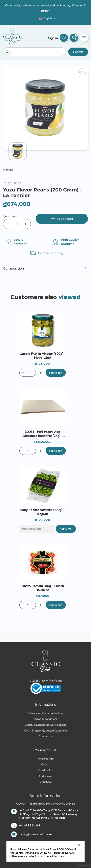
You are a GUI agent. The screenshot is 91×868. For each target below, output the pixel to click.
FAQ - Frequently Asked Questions (46, 730)
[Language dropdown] (48, 18)
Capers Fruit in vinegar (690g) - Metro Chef (43, 356)
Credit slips (46, 770)
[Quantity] (17, 224)
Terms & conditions (45, 719)
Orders (46, 764)
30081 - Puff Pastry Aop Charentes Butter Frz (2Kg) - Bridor (43, 434)
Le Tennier (12, 183)
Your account (46, 750)
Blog (36, 19)
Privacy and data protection (45, 713)
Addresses (45, 776)
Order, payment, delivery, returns (45, 725)
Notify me (66, 529)
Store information (46, 796)
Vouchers (46, 782)
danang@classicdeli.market (36, 834)
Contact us (45, 736)
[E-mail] (37, 529)
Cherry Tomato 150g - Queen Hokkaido (43, 588)
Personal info (46, 759)
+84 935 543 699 (30, 825)
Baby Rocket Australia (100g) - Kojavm (43, 512)
